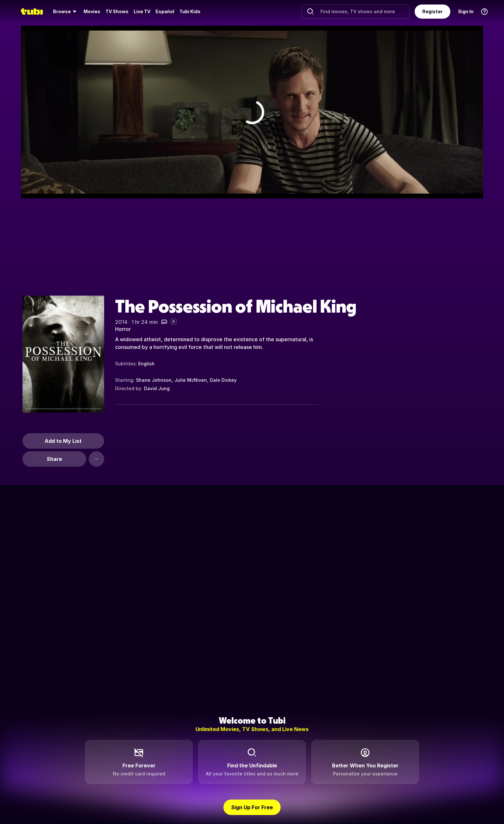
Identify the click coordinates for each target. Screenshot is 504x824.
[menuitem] (66, 12)
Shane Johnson (154, 380)
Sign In (466, 11)
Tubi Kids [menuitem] (190, 11)
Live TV (142, 11)
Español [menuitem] (165, 11)
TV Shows (117, 11)
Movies (92, 11)
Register (432, 11)
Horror (123, 329)
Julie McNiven (191, 380)
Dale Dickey (223, 380)
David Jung (157, 388)
